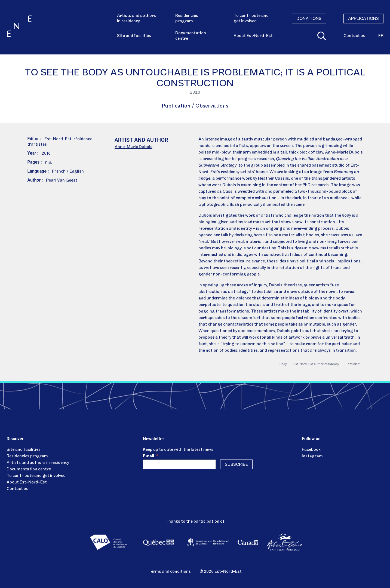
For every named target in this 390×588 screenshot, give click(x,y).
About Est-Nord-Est (27, 482)
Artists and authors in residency (136, 19)
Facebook (311, 450)
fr (381, 36)
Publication (177, 106)
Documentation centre (191, 36)
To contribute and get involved (251, 19)
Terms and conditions (170, 572)
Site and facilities (134, 36)
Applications (363, 19)
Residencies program (187, 19)
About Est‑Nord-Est (253, 36)
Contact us (354, 36)
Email (151, 456)
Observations (212, 106)
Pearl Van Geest (62, 180)
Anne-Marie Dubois (133, 147)
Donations (309, 19)
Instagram (312, 456)
